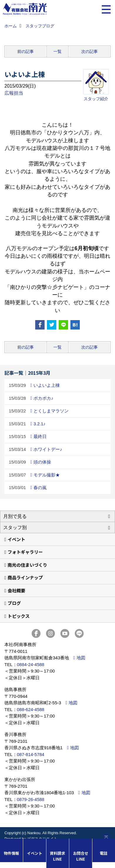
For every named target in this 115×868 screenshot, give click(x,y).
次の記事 (89, 51)
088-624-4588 (31, 709)
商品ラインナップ (25, 577)
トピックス (19, 616)
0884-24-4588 (31, 664)
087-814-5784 (31, 754)
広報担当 (14, 93)
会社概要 (16, 590)
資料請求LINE (58, 856)
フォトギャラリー (25, 552)
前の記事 (26, 51)
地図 (81, 658)
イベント (16, 539)
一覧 (58, 51)
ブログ (14, 603)
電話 (104, 853)
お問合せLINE (81, 856)
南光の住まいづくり (27, 565)
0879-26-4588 (31, 799)
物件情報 (11, 853)
